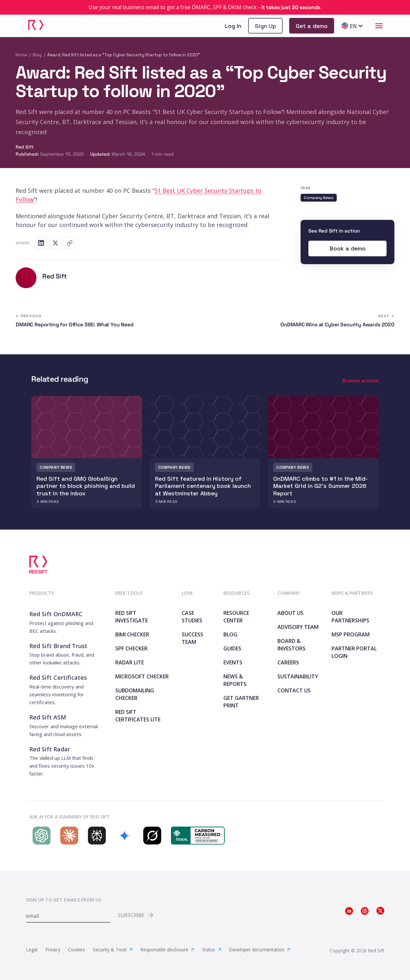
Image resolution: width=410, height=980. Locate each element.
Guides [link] (232, 648)
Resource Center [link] (236, 617)
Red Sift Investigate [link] (132, 617)
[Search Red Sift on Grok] (151, 836)
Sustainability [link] (298, 676)
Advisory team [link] (298, 627)
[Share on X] (55, 243)
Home (21, 55)
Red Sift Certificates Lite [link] (138, 716)
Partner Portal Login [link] (354, 652)
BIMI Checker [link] (132, 634)
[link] (205, 7)
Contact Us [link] (294, 690)
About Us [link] (290, 613)
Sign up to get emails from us (64, 900)
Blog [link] (230, 634)
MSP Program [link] (351, 634)
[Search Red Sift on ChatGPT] (40, 836)
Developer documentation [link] (260, 950)
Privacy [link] (53, 950)
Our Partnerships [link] (350, 617)
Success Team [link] (192, 638)
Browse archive (361, 381)
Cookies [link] (77, 950)
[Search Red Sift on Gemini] (123, 836)
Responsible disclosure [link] (167, 950)
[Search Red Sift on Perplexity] (95, 836)
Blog (37, 55)
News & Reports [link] (235, 680)
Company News (319, 198)
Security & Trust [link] (113, 950)
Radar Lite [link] (130, 662)
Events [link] (233, 662)
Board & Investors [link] (291, 645)
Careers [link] (288, 662)
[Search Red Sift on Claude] (68, 836)
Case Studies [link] (192, 617)
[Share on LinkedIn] (41, 243)
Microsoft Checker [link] (142, 676)
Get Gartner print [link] (241, 702)
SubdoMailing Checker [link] (135, 694)
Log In (233, 26)
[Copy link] (70, 243)
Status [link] (212, 950)
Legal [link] (32, 950)
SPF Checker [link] (131, 648)
